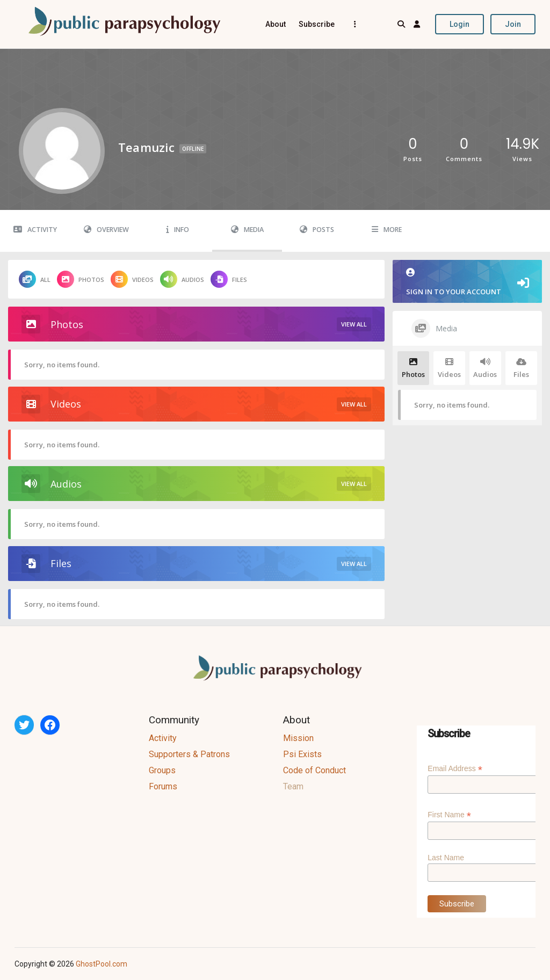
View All (354, 324)
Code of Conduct (314, 770)
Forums (163, 786)
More (387, 230)
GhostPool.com (102, 964)
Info (178, 230)
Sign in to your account (467, 282)
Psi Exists (302, 754)
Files (229, 279)
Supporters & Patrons (189, 754)
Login (459, 24)
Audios (182, 279)
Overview (106, 230)
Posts (317, 230)
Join (513, 24)
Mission (298, 738)
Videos (132, 279)
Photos (81, 279)
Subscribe (317, 24)
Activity (35, 230)
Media (247, 230)
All (35, 279)
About (276, 24)
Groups (162, 770)
